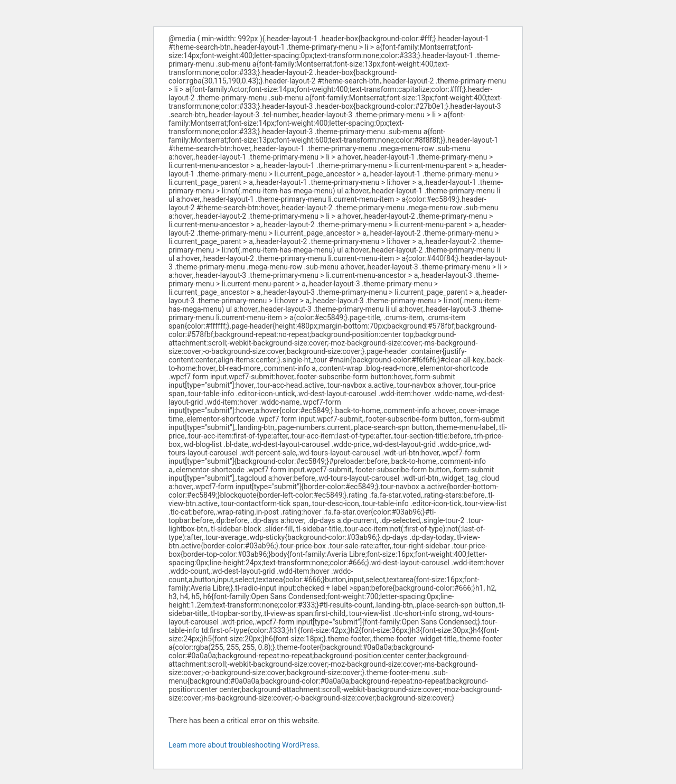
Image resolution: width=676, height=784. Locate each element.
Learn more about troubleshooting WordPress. (244, 745)
